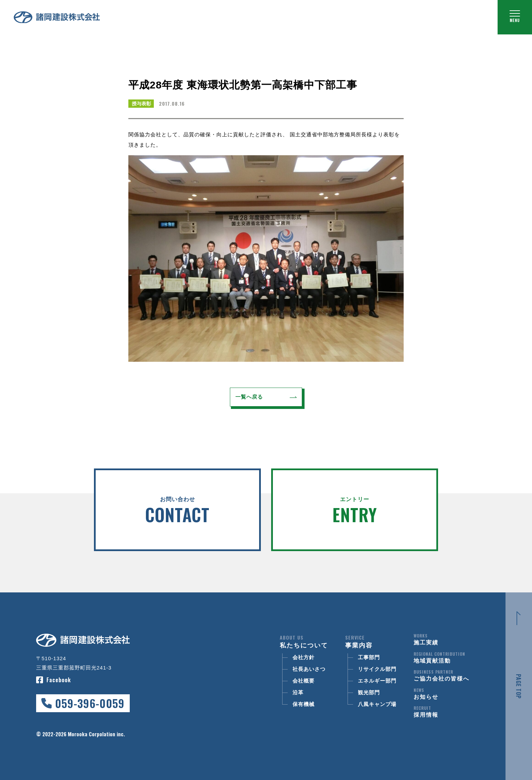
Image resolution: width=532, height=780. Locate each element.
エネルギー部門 (377, 681)
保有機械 (304, 704)
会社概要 (304, 681)
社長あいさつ (309, 669)
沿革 (298, 692)
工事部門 (369, 657)
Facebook (59, 680)
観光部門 (369, 692)
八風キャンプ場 (377, 704)
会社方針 (304, 657)
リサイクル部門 (377, 669)
